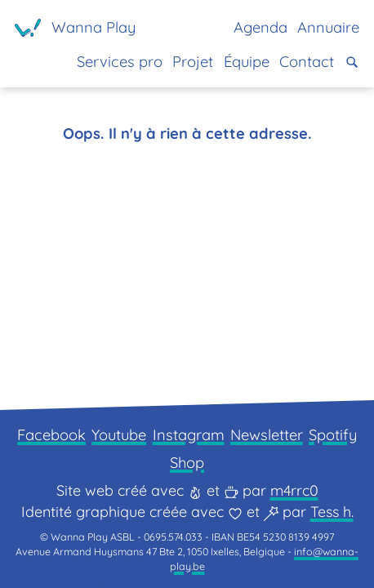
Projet (193, 62)
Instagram (189, 435)
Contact (307, 62)
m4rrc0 (294, 490)
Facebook (51, 435)
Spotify (333, 435)
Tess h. (332, 512)
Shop (187, 463)
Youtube (119, 435)
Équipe (247, 62)
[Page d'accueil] (75, 28)
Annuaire (328, 27)
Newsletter (267, 435)
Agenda (260, 27)
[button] (352, 62)
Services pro (120, 62)
